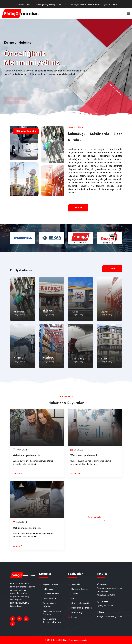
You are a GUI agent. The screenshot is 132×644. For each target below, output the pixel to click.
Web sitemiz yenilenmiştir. (27, 456)
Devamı (78, 208)
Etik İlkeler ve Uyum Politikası (50, 613)
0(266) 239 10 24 (25, 5)
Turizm (75, 312)
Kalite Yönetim (47, 598)
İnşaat (104, 359)
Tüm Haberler (95, 517)
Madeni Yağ (78, 359)
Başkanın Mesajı (48, 584)
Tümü (112, 269)
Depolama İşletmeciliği (49, 358)
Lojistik (104, 312)
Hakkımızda (46, 589)
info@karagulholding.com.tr (50, 5)
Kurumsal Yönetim (49, 594)
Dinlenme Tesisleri (47, 311)
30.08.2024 (20, 450)
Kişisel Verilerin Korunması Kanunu (50, 620)
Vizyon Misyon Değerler (48, 605)
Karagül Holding (20, 315)
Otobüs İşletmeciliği (20, 358)
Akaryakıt (19, 312)
